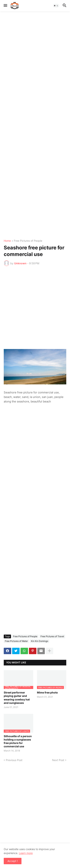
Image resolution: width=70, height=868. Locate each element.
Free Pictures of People (28, 241)
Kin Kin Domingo (40, 641)
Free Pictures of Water (16, 641)
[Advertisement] (35, 125)
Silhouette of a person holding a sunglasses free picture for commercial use (18, 741)
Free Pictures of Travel (52, 636)
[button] (5, 6)
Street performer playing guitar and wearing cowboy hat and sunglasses (17, 698)
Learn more (26, 853)
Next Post (58, 760)
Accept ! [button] (13, 861)
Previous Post (14, 760)
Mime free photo (47, 692)
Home (7, 241)
